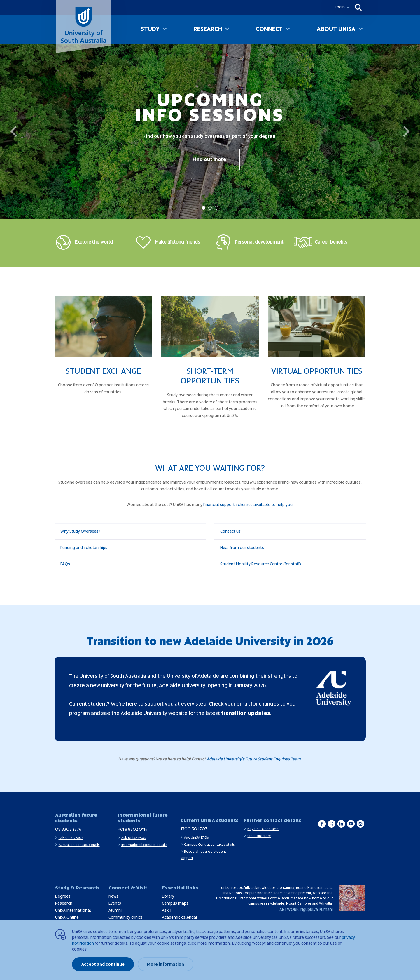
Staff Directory (259, 836)
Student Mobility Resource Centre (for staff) (261, 564)
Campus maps (175, 903)
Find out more (209, 159)
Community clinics (126, 917)
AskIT (167, 910)
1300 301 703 (194, 829)
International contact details (144, 845)
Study (150, 29)
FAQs (65, 564)
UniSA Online (67, 917)
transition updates (246, 713)
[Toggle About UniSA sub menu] (361, 29)
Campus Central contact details (209, 845)
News (113, 896)
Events (115, 903)
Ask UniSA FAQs (71, 838)
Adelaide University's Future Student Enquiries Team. (254, 759)
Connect (269, 29)
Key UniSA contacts (263, 829)
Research (208, 29)
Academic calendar (180, 917)
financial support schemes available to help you (248, 505)
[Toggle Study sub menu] (165, 29)
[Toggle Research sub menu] (227, 29)
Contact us (230, 531)
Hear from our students (242, 548)
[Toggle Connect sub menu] (288, 29)
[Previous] (15, 131)
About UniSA (336, 29)
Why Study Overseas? (80, 531)
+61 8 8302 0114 (133, 829)
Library (168, 896)
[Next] (405, 131)
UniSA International (73, 910)
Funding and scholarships (84, 548)
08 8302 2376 (68, 829)
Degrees (63, 896)
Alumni (115, 910)
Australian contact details (79, 845)
